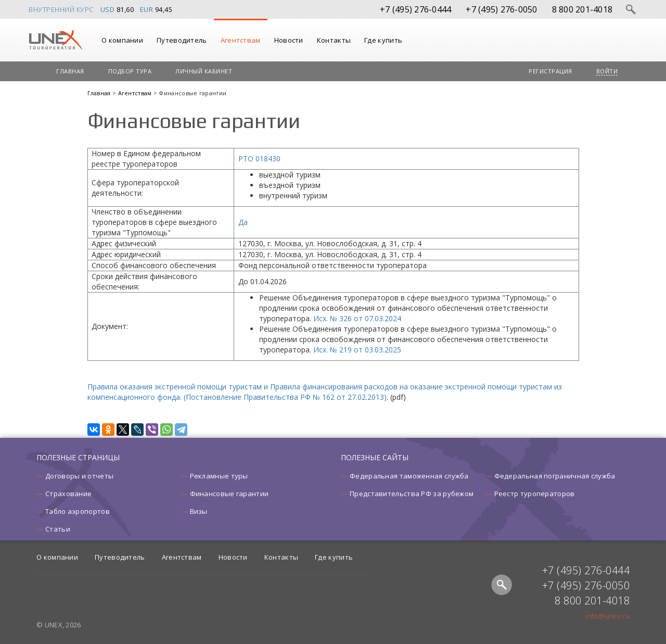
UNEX (55, 40)
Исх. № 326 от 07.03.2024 (357, 318)
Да (243, 222)
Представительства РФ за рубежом (412, 494)
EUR (147, 9)
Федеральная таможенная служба (409, 476)
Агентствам (241, 40)
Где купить (383, 40)
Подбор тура (130, 71)
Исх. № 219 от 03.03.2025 (357, 350)
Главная (70, 71)
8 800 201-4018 (582, 9)
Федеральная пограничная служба (555, 476)
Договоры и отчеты (79, 476)
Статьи (58, 529)
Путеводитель (182, 40)
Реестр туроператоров (535, 494)
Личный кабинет (204, 71)
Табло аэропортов (78, 511)
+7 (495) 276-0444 (415, 9)
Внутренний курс (61, 9)
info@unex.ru (607, 616)
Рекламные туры (219, 476)
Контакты (334, 40)
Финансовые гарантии (229, 494)
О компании (122, 40)
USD (108, 9)
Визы (199, 511)
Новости (289, 40)
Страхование (68, 494)
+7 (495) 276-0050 (501, 9)
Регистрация (550, 71)
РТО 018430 (259, 159)
